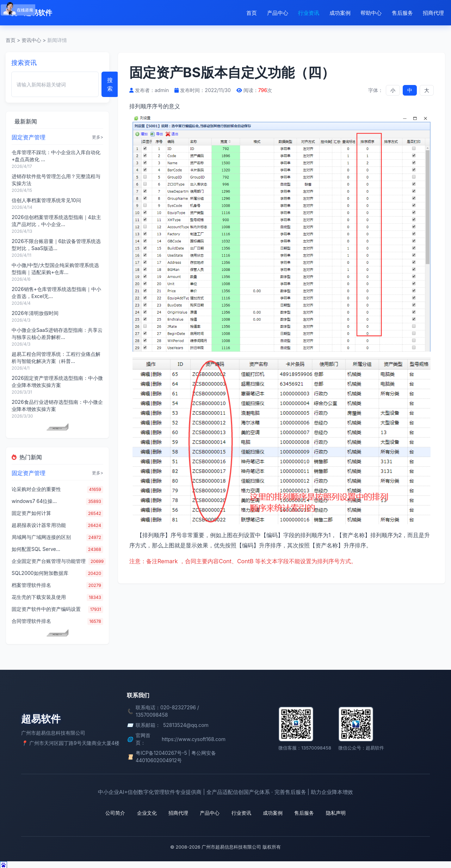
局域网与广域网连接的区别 (41, 537)
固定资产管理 (29, 137)
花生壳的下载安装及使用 (39, 597)
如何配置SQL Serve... (36, 549)
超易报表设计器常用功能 (39, 525)
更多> (98, 137)
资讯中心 (31, 40)
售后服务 (402, 13)
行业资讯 (309, 13)
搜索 (110, 84)
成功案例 (340, 13)
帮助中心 (371, 13)
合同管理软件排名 (31, 621)
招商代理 (433, 13)
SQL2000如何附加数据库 (40, 573)
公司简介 (117, 813)
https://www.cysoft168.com (194, 739)
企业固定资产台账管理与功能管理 (49, 561)
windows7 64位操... (34, 501)
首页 (252, 13)
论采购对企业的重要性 (36, 489)
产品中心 (278, 13)
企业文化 (148, 813)
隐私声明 (334, 813)
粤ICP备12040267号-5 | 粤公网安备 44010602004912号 (176, 757)
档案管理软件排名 (31, 585)
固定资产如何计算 (31, 513)
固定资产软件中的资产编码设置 (46, 609)
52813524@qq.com (186, 725)
